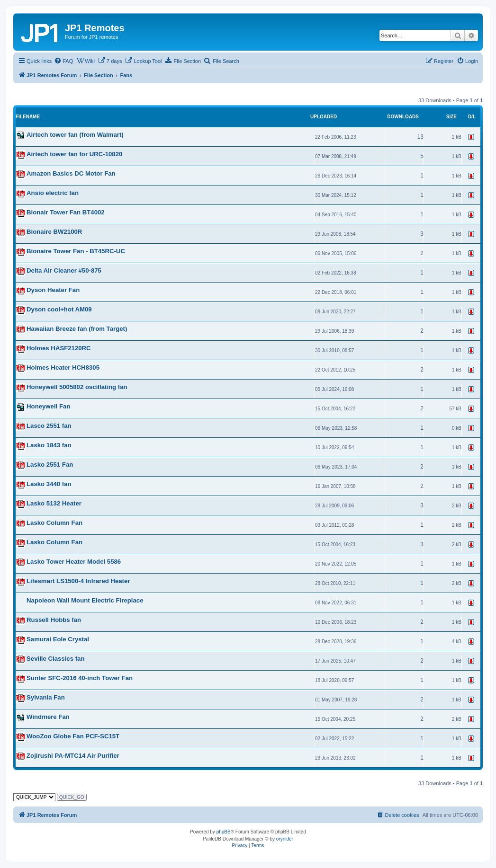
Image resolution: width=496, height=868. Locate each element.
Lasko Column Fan (54, 523)
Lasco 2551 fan (49, 426)
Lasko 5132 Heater (54, 503)
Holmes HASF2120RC (59, 348)
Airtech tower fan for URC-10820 (74, 154)
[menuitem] (63, 61)
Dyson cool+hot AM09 (59, 309)
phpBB (224, 832)
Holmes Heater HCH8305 (63, 368)
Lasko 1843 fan (49, 445)
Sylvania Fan (46, 697)
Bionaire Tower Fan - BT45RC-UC (76, 251)
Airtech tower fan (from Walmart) (75, 135)
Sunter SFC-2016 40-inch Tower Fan (80, 678)
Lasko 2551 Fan (50, 465)
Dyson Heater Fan (53, 290)
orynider (285, 839)
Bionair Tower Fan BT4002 (66, 212)
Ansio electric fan (53, 193)
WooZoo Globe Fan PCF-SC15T (73, 736)
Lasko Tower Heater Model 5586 (74, 562)
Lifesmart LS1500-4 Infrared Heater (78, 581)
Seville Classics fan (55, 659)
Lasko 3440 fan (49, 484)
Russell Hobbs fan (54, 620)
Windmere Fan (48, 717)
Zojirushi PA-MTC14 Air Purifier (73, 756)
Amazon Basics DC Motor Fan (71, 173)
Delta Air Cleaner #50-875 (64, 270)
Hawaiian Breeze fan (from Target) (77, 329)
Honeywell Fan (48, 406)
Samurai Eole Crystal (58, 639)
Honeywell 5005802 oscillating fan (77, 387)
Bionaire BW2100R (54, 232)
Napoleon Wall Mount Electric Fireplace (85, 600)
